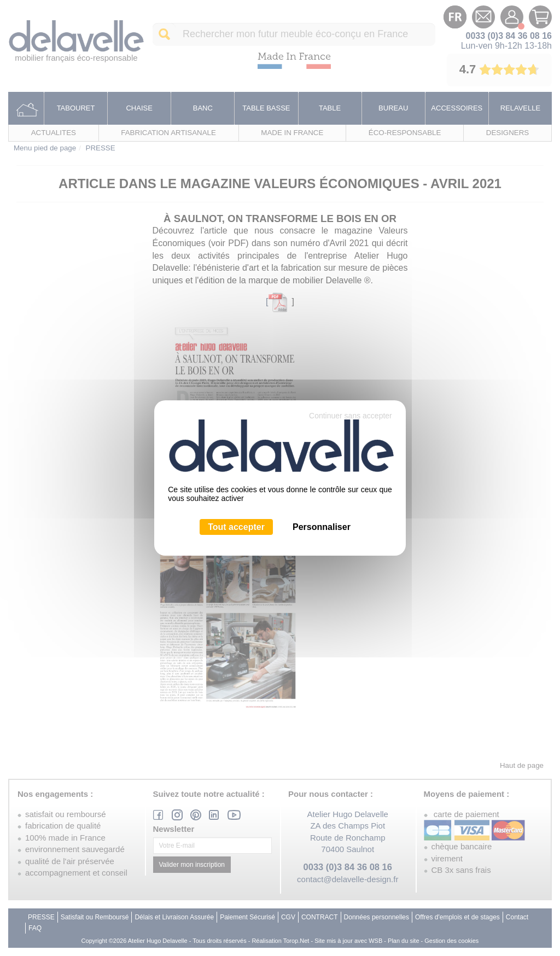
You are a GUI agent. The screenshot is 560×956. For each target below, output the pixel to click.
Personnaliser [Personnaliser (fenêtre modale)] (322, 527)
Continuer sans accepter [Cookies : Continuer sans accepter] (351, 416)
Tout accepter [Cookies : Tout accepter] (236, 527)
